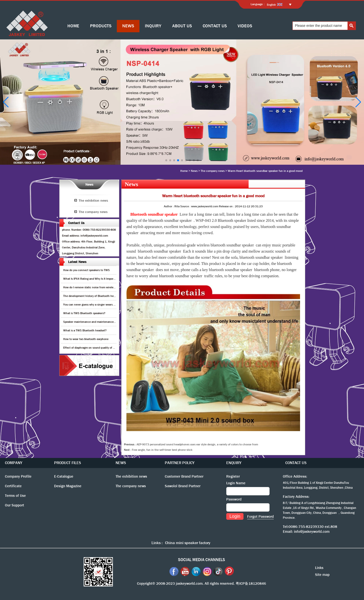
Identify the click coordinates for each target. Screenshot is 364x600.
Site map (322, 575)
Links (319, 568)
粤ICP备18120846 (251, 584)
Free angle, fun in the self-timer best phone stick (162, 450)
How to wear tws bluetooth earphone (86, 339)
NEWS (128, 26)
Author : (169, 206)
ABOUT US (182, 26)
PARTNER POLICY (180, 463)
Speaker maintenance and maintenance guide (92, 322)
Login (235, 516)
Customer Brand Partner (184, 476)
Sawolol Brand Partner (183, 486)
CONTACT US (215, 26)
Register (233, 476)
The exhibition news (93, 200)
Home (184, 171)
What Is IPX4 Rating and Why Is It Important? (92, 279)
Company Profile (18, 476)
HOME (73, 26)
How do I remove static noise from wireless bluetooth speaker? (102, 287)
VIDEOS (245, 26)
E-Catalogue (64, 476)
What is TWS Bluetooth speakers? (84, 313)
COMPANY (14, 463)
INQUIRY (153, 26)
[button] (166, 160)
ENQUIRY (234, 463)
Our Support (15, 505)
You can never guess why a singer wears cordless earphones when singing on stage (115, 305)
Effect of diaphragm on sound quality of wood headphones (99, 348)
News (194, 171)
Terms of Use (15, 496)
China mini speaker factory (188, 543)
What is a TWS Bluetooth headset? (85, 330)
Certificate (13, 486)
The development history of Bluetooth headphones (94, 296)
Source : (186, 206)
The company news (213, 171)
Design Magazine (68, 486)
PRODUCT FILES (68, 463)
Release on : (227, 206)
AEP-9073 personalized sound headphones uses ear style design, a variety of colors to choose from (197, 444)
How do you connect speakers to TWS (86, 270)
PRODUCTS (101, 26)
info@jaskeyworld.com (312, 532)
